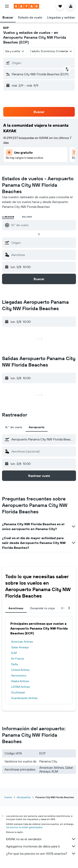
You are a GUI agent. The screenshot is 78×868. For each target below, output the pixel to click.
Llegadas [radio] (8, 217)
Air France (18, 659)
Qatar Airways (20, 647)
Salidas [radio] (27, 217)
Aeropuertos (24, 797)
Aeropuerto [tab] (37, 427)
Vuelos (8, 797)
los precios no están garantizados (24, 827)
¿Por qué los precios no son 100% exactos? (41, 853)
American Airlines (22, 642)
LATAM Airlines (20, 687)
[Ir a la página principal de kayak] (26, 6)
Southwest (18, 692)
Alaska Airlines (20, 681)
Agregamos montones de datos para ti (41, 846)
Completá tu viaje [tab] (42, 608)
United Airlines (20, 670)
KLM (14, 653)
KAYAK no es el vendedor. (41, 839)
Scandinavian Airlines (24, 698)
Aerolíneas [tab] (16, 608)
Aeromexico (19, 675)
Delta (14, 664)
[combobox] (15, 51)
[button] (7, 6)
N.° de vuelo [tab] (14, 427)
